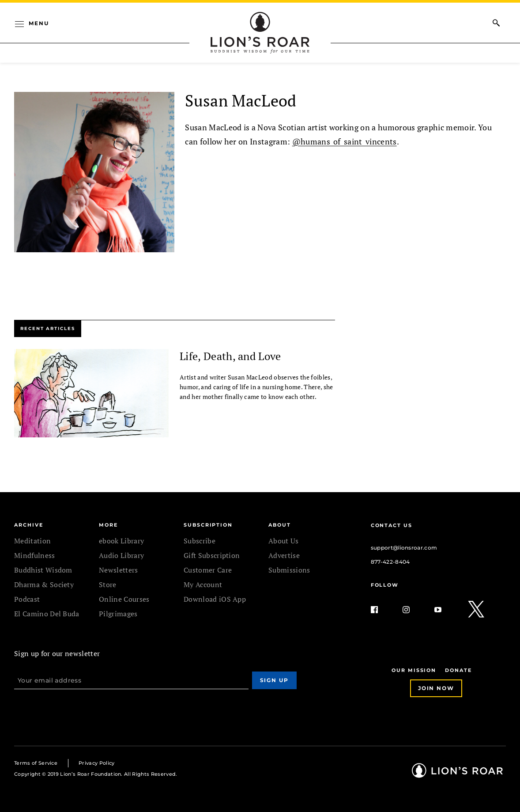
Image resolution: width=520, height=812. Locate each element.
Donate (458, 670)
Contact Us (392, 525)
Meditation (32, 541)
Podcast (27, 599)
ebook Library (121, 541)
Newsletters (119, 570)
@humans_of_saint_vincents (345, 141)
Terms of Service (36, 763)
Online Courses (124, 599)
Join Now (436, 688)
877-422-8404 (390, 562)
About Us (284, 541)
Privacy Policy (96, 763)
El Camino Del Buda (47, 614)
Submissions (289, 570)
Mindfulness (35, 555)
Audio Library (121, 555)
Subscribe (200, 541)
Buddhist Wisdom (43, 570)
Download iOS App (215, 599)
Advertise (284, 555)
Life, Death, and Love (230, 356)
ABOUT (280, 525)
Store (108, 584)
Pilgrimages (118, 614)
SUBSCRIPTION (208, 525)
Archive (28, 525)
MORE (108, 525)
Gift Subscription (212, 555)
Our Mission (414, 670)
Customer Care (208, 570)
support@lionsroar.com (404, 548)
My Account (203, 584)
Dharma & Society (44, 584)
